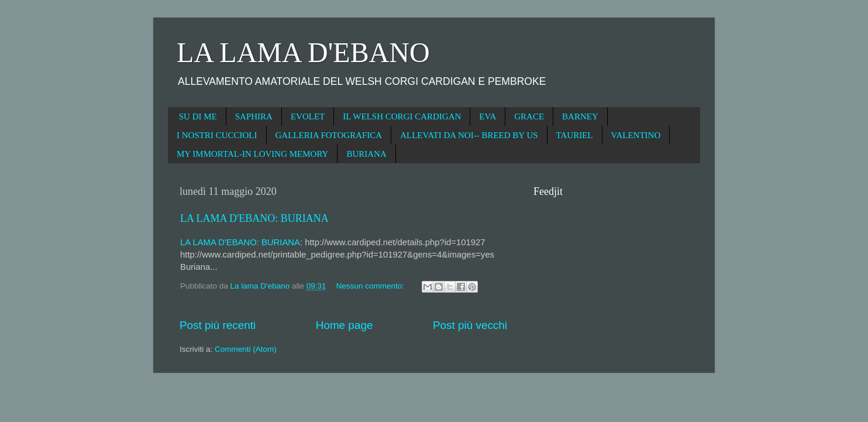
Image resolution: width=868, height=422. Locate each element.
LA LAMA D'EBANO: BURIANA (254, 218)
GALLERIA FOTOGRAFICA (329, 135)
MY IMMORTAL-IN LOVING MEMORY (252, 154)
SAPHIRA (254, 116)
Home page (345, 325)
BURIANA (366, 154)
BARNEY (580, 116)
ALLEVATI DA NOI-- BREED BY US (469, 135)
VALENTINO (636, 135)
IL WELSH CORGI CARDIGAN (402, 116)
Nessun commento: (371, 286)
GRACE (529, 116)
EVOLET (308, 116)
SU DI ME (198, 116)
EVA (488, 116)
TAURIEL (575, 135)
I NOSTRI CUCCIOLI (217, 135)
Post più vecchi (470, 325)
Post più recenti (218, 325)
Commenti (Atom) (246, 349)
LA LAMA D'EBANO (303, 52)
